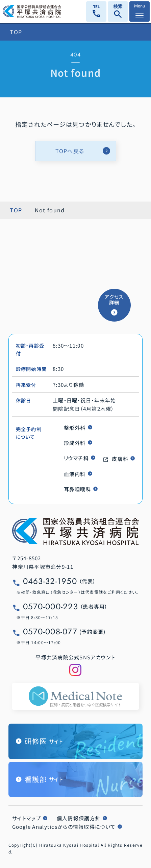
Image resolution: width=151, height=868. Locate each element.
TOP (16, 32)
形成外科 (75, 443)
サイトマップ (27, 818)
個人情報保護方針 (79, 818)
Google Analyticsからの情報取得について (64, 827)
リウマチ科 (76, 458)
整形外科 (75, 427)
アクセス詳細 (114, 299)
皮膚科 (120, 459)
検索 (118, 12)
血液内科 (75, 474)
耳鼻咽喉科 (78, 489)
